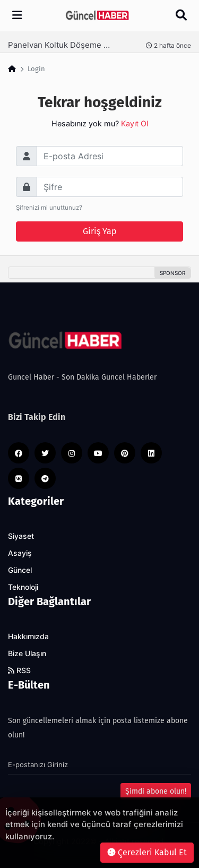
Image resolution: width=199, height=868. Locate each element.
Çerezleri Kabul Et (147, 852)
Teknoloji (23, 587)
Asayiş (20, 553)
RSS (19, 671)
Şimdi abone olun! (156, 791)
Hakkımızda (28, 637)
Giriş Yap (100, 231)
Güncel (20, 570)
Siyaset (21, 536)
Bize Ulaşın (27, 654)
